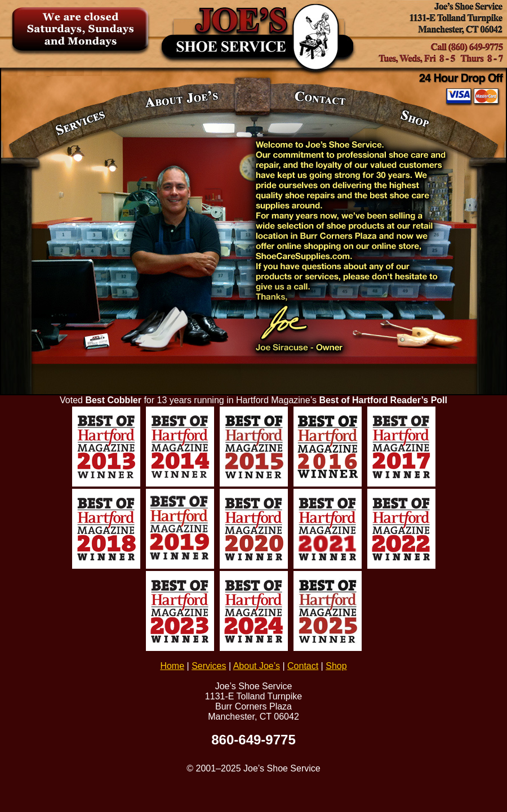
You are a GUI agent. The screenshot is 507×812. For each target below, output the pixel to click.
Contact (303, 666)
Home (172, 666)
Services (209, 666)
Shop (336, 666)
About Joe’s (257, 666)
